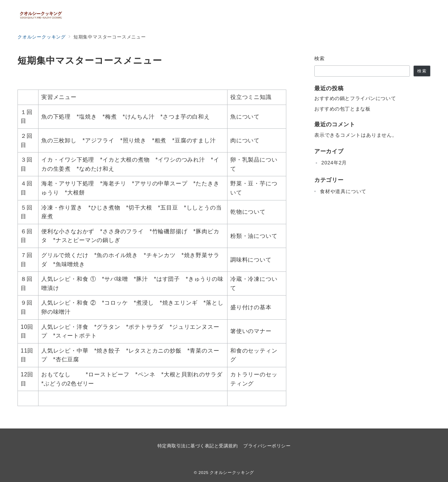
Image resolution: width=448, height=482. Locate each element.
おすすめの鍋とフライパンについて (355, 98)
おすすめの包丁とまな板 (342, 109)
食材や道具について (343, 191)
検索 (320, 58)
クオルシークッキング (232, 472)
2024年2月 (334, 163)
